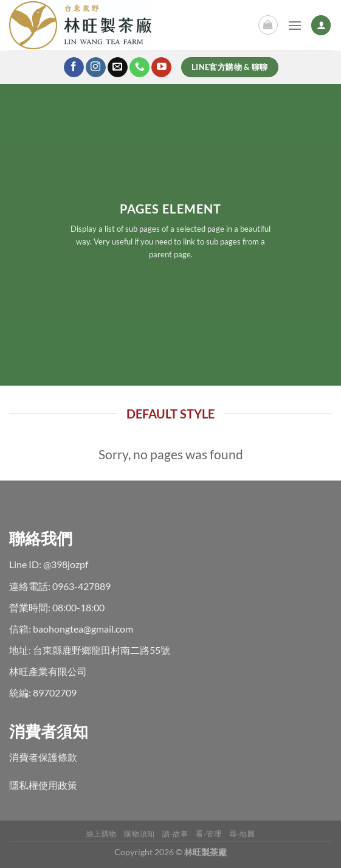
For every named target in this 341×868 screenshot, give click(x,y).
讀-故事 (175, 834)
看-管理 (208, 834)
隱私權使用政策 (43, 785)
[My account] (321, 25)
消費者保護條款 (43, 757)
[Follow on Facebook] (74, 68)
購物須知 (139, 834)
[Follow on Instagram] (96, 68)
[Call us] (139, 68)
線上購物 (102, 834)
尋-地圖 (242, 834)
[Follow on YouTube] (161, 68)
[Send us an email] (118, 68)
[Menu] (295, 25)
